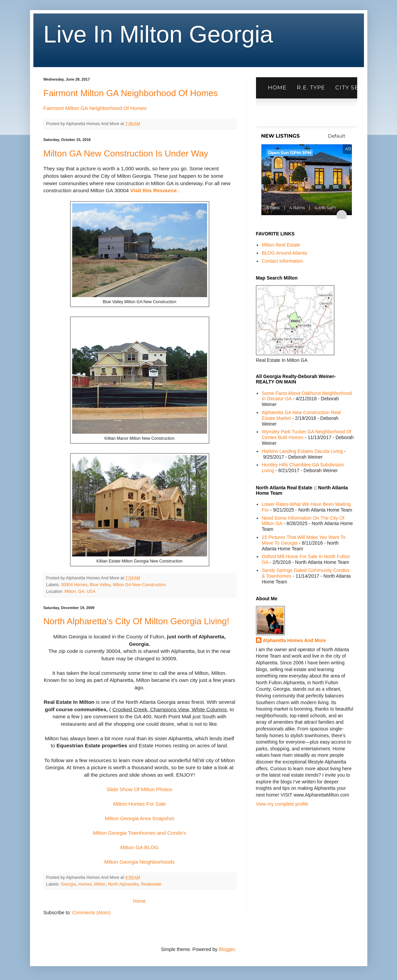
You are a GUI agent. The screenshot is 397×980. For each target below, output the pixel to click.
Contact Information (282, 261)
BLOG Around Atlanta (284, 253)
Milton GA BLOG (140, 847)
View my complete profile (282, 804)
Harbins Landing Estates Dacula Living (302, 451)
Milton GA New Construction (139, 585)
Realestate (151, 884)
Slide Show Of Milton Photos (139, 789)
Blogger (226, 949)
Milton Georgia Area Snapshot (139, 818)
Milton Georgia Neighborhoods (139, 862)
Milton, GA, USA (80, 592)
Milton (100, 884)
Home (139, 901)
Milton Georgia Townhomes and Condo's (139, 833)
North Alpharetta (123, 884)
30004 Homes (74, 585)
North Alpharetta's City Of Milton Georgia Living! (136, 621)
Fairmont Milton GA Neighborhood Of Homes (131, 93)
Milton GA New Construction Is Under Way (126, 153)
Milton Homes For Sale (139, 804)
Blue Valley (100, 585)
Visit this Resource (153, 190)
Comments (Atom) (91, 913)
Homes (85, 884)
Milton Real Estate (281, 245)
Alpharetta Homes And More (294, 640)
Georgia (69, 884)
